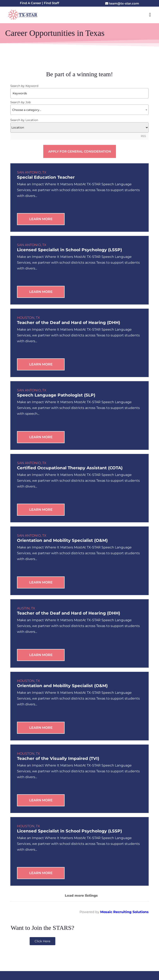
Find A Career (31, 3)
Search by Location (24, 121)
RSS (143, 138)
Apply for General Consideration (80, 153)
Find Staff (52, 3)
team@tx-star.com (122, 3)
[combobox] (79, 111)
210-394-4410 (48, 936)
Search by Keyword (24, 86)
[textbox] (79, 111)
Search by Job (20, 104)
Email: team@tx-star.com (42, 941)
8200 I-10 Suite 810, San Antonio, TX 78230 (117, 936)
